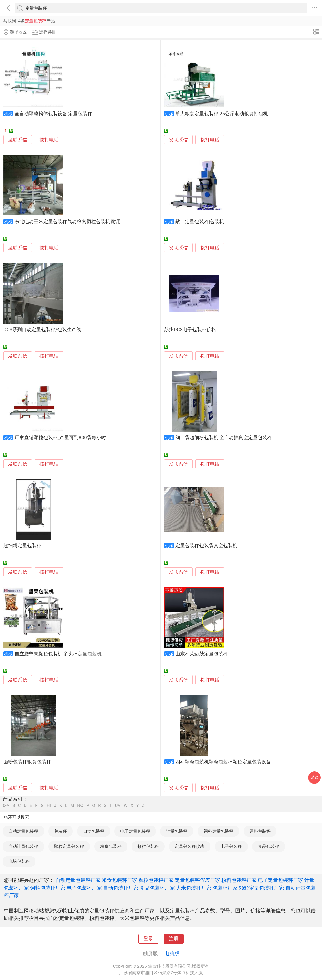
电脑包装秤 (19, 861)
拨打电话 (49, 140)
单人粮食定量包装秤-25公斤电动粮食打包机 (222, 114)
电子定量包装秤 (135, 831)
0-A (6, 805)
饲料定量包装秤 (218, 831)
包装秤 (61, 831)
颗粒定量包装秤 (69, 846)
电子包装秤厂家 (84, 888)
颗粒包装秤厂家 (156, 880)
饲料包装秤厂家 (48, 888)
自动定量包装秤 (23, 831)
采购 (314, 778)
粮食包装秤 (111, 846)
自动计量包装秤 (23, 846)
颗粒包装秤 (148, 846)
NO (80, 805)
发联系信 (18, 140)
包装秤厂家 (225, 888)
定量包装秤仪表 (190, 846)
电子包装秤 (231, 846)
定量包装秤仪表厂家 (197, 880)
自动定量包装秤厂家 (78, 880)
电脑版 (172, 953)
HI (49, 805)
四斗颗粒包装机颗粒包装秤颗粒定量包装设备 (223, 762)
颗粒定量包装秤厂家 (262, 888)
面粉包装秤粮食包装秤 (27, 762)
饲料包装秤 (260, 831)
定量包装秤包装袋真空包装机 (206, 546)
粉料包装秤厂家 (239, 880)
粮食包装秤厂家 (119, 880)
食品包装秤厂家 (157, 888)
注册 (174, 939)
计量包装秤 (177, 831)
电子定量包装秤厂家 (280, 880)
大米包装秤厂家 (194, 888)
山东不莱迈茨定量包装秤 (202, 654)
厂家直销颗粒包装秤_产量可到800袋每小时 (60, 438)
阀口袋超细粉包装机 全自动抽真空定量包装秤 (224, 438)
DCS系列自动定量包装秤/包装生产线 (42, 330)
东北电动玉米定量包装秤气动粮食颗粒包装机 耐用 (68, 222)
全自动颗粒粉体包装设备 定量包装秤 (53, 114)
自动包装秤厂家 (121, 888)
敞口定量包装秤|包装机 (200, 222)
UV (118, 805)
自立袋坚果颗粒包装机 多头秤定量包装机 (58, 654)
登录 (148, 939)
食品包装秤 (269, 846)
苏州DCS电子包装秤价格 (190, 330)
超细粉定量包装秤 (22, 546)
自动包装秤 (94, 831)
